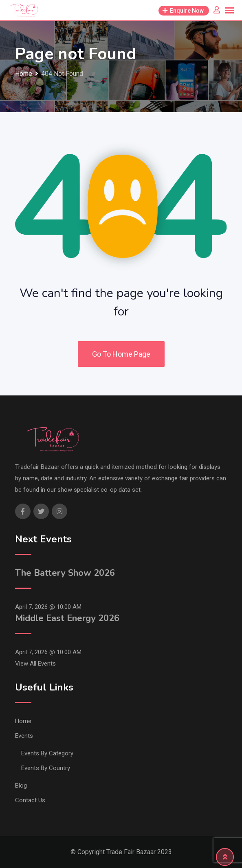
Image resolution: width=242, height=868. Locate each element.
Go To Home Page (121, 354)
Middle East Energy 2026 (67, 618)
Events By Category (47, 753)
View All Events (35, 664)
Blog (21, 786)
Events (24, 736)
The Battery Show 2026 (65, 573)
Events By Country (46, 768)
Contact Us (30, 800)
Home (23, 721)
